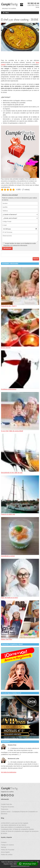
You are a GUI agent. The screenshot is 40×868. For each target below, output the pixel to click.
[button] (27, 864)
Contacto (4, 842)
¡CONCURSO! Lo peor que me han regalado (15, 823)
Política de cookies (7, 855)
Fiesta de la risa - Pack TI (9, 306)
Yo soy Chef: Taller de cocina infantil (12, 431)
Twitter (5, 795)
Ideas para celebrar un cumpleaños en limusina (15, 827)
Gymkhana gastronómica (9, 389)
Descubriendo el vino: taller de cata (12, 473)
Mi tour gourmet (6, 348)
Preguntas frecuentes (7, 807)
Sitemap (3, 847)
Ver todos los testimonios (9, 772)
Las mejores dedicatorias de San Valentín (14, 825)
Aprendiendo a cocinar (8, 556)
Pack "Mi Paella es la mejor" (10, 598)
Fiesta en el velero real (8, 514)
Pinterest (7, 795)
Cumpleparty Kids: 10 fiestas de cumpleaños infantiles (17, 829)
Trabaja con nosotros (7, 845)
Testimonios (5, 809)
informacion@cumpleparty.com (20, 866)
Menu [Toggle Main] (6, 13)
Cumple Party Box (7, 804)
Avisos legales (5, 852)
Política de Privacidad (8, 850)
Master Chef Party (7, 639)
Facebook (2, 795)
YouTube (10, 795)
